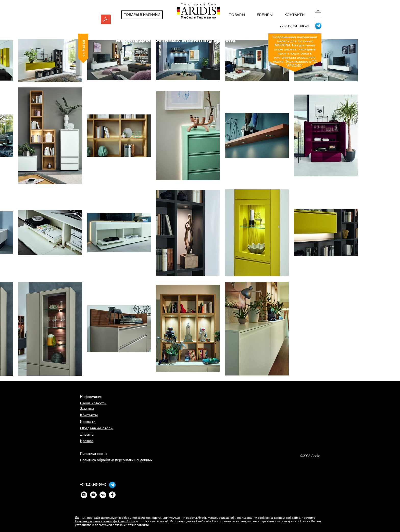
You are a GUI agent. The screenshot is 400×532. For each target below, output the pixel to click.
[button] (318, 14)
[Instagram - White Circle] (84, 495)
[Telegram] (318, 26)
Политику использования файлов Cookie (105, 521)
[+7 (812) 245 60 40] (294, 26)
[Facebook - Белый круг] (112, 495)
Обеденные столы (97, 428)
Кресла (87, 441)
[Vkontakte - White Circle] (103, 495)
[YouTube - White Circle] (93, 495)
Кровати (88, 422)
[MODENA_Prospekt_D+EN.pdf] (106, 20)
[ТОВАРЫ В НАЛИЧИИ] (142, 15)
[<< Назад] (83, 48)
